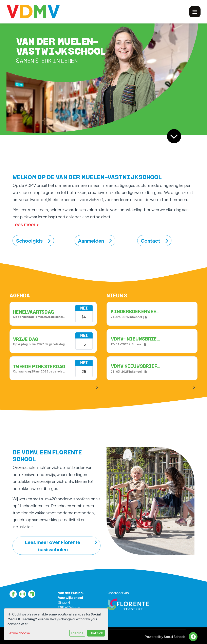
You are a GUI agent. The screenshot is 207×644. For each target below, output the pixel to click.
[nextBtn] (194, 387)
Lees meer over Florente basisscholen (61, 546)
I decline (77, 633)
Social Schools (175, 637)
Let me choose (19, 633)
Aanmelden (95, 241)
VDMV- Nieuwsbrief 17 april (146, 339)
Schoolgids (33, 241)
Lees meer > (26, 224)
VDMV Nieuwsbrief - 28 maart (148, 366)
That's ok (96, 633)
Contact (154, 241)
